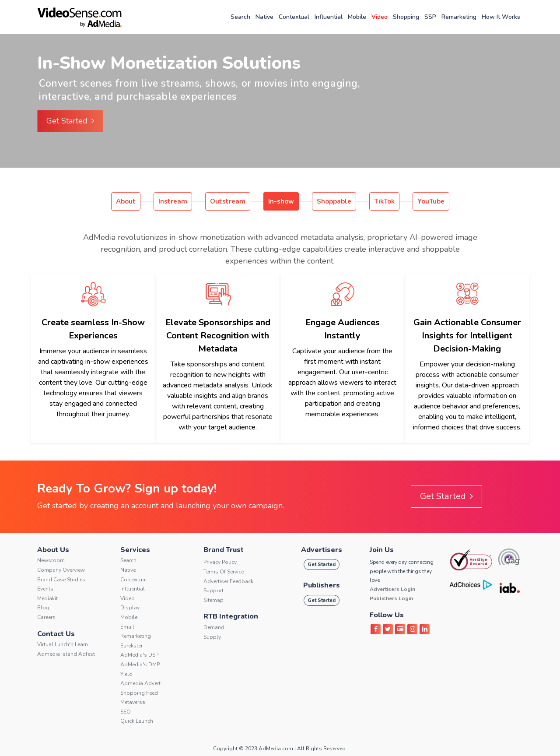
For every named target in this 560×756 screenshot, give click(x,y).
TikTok (384, 201)
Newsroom (51, 560)
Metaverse (133, 702)
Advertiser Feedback (228, 581)
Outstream (228, 201)
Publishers (322, 585)
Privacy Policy (220, 562)
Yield (126, 674)
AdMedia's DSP (139, 655)
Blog (43, 608)
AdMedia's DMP (140, 665)
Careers (46, 617)
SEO (126, 712)
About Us (53, 550)
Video (380, 17)
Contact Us (56, 634)
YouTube (431, 201)
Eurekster (131, 646)
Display (130, 608)
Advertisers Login (392, 589)
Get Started (70, 121)
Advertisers (322, 550)
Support (213, 591)
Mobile (357, 17)
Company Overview (61, 570)
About (126, 201)
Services (135, 550)
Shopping (406, 17)
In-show (281, 201)
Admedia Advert (140, 683)
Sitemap (213, 600)
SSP (430, 17)
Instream (173, 201)
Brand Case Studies (61, 580)
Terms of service (224, 572)
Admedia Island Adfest (66, 654)
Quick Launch (137, 721)
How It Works (501, 17)
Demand (214, 627)
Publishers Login (391, 598)
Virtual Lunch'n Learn (63, 644)
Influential (329, 17)
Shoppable (334, 201)
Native (264, 17)
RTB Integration (231, 616)
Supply (212, 637)
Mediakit (47, 598)
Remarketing (459, 17)
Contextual (294, 17)
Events (45, 589)
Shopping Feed (139, 693)
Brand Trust (224, 550)
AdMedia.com (276, 749)
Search (240, 17)
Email (127, 627)
